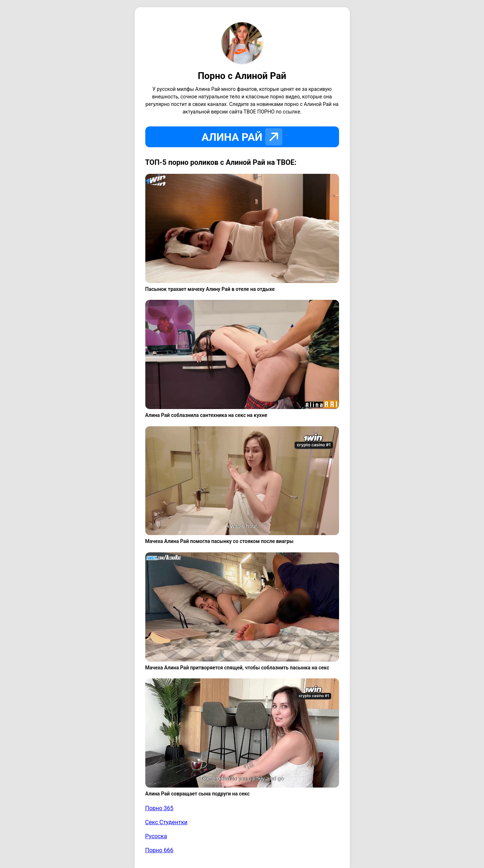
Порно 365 (159, 808)
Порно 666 (159, 850)
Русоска (156, 836)
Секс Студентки (166, 822)
